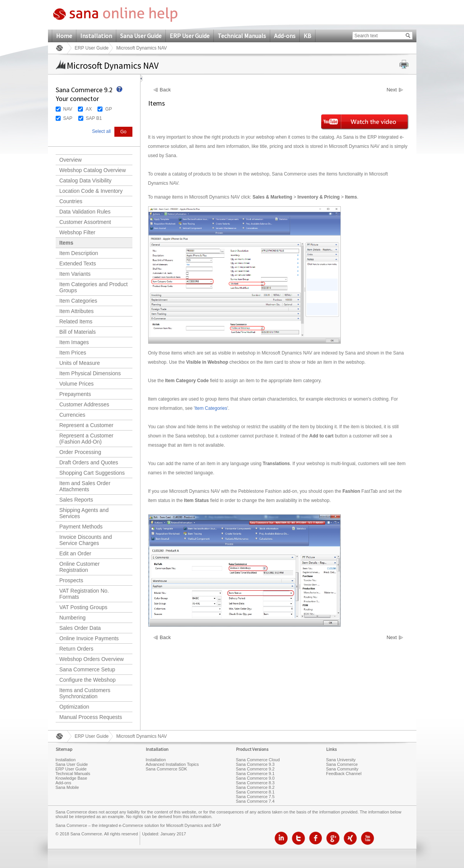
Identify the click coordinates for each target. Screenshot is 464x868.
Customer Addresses (84, 404)
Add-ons (285, 36)
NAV (68, 109)
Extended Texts (78, 263)
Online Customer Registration (80, 567)
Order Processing (80, 452)
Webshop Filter (78, 232)
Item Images (74, 342)
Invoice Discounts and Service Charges (86, 540)
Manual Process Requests (91, 717)
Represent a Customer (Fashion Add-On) (87, 439)
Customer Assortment (85, 222)
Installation (96, 36)
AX (89, 109)
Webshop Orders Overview (92, 659)
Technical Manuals (242, 36)
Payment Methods (81, 527)
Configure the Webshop (88, 680)
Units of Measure (80, 363)
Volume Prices (77, 384)
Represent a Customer (87, 425)
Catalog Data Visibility (86, 181)
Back (165, 90)
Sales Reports (76, 500)
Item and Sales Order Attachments (85, 486)
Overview (71, 160)
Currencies (73, 415)
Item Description (79, 253)
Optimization (74, 707)
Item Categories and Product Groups (94, 287)
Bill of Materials (78, 332)
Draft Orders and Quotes (89, 462)
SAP (68, 118)
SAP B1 (94, 118)
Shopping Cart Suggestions (92, 473)
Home (64, 36)
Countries (71, 201)
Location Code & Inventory (91, 191)
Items (67, 243)
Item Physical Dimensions (90, 373)
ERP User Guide (190, 36)
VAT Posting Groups (83, 607)
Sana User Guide (141, 36)
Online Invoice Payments (89, 638)
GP (108, 109)
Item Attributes (77, 311)
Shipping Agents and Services (84, 513)
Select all (102, 131)
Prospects (71, 580)
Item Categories (78, 301)
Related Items (76, 321)
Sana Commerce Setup (88, 669)
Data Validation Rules (85, 212)
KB (307, 36)
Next (392, 90)
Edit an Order (75, 553)
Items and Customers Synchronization (85, 693)
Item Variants (75, 274)
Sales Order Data (80, 628)
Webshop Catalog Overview (93, 170)
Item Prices (73, 353)
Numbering (73, 618)
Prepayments (75, 394)
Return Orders (77, 649)
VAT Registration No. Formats (84, 594)
